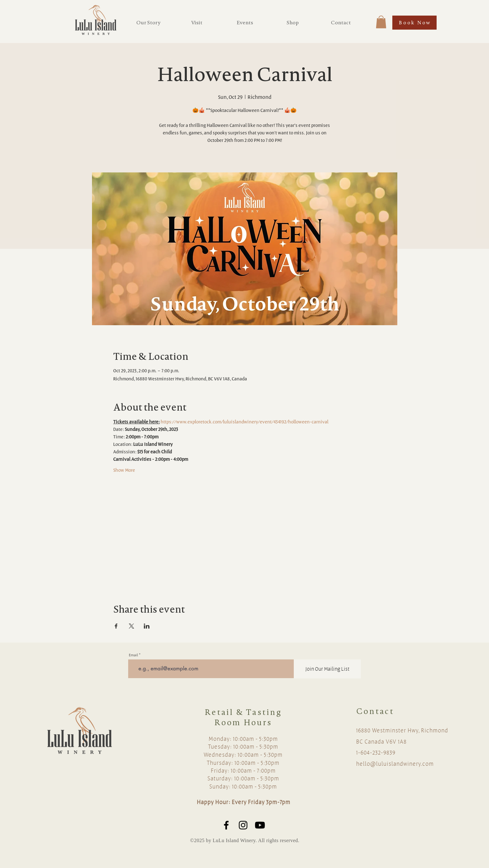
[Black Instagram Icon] (243, 825)
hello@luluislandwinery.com (395, 764)
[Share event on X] (131, 626)
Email (133, 655)
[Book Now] (414, 23)
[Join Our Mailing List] (327, 669)
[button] (381, 22)
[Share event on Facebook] (116, 626)
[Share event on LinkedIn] (147, 626)
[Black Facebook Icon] (226, 825)
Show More (124, 470)
